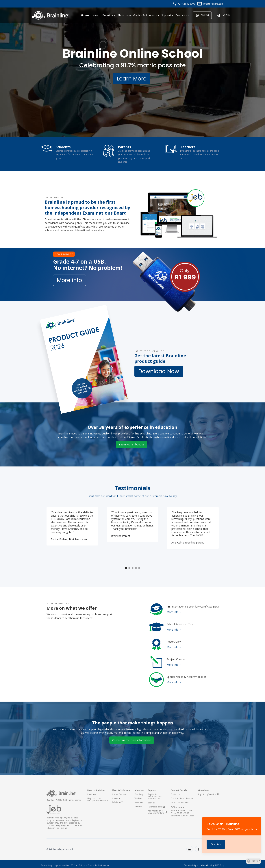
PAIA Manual (104, 865)
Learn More (132, 79)
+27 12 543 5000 (186, 4)
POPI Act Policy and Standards (84, 865)
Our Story (139, 794)
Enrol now (92, 794)
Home (85, 15)
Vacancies (138, 806)
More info (70, 281)
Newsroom (139, 802)
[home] (50, 15)
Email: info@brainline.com (182, 798)
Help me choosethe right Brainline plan (98, 799)
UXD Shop (220, 865)
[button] (104, 15)
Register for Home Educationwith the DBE (155, 796)
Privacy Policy (47, 865)
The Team (138, 798)
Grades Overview (119, 794)
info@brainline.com (213, 4)
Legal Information (61, 865)
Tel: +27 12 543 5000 (180, 802)
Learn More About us (132, 445)
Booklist (151, 803)
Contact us (182, 15)
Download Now (159, 372)
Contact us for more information (132, 741)
